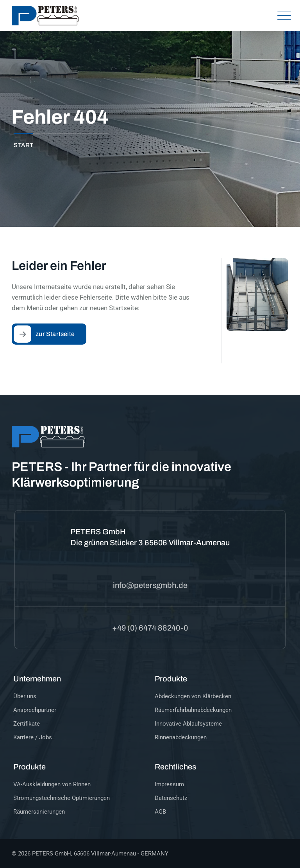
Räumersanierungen (39, 812)
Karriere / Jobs (33, 737)
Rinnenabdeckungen (181, 737)
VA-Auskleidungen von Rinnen (52, 784)
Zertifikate (27, 724)
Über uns (25, 696)
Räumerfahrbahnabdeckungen (193, 710)
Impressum (169, 784)
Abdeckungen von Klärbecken (193, 696)
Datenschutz (171, 798)
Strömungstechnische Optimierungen (62, 798)
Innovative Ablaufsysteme (188, 724)
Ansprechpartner (35, 710)
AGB (160, 812)
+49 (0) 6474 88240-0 (150, 628)
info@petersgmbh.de (150, 585)
